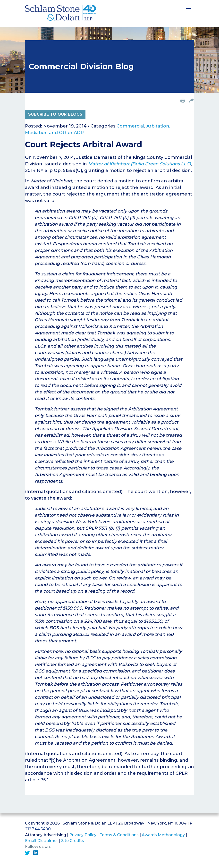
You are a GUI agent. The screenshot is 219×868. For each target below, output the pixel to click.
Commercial (130, 126)
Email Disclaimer (42, 841)
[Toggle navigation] (188, 8)
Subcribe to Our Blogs (55, 114)
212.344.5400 (38, 829)
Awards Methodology (163, 835)
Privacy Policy (83, 835)
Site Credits (73, 841)
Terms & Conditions (119, 835)
